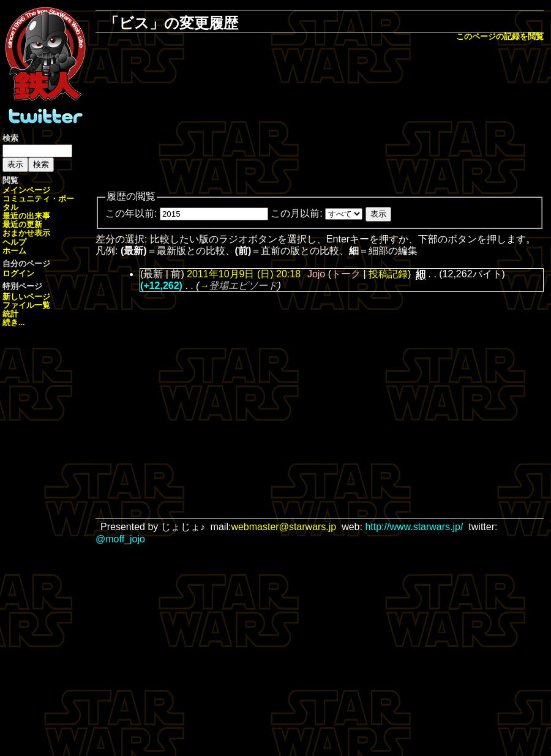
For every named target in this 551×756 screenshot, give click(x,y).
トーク (346, 274)
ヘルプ (14, 242)
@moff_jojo (120, 539)
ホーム (14, 251)
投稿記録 (388, 274)
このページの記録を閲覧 (500, 36)
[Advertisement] (320, 117)
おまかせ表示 (26, 233)
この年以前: (131, 213)
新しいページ (26, 297)
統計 (10, 314)
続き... (14, 322)
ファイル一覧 (26, 305)
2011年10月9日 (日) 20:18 (244, 274)
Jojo (316, 274)
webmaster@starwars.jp (283, 527)
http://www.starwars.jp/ (414, 527)
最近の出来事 (26, 216)
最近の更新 (22, 224)
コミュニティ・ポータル (38, 203)
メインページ (26, 190)
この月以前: (296, 213)
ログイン (18, 273)
